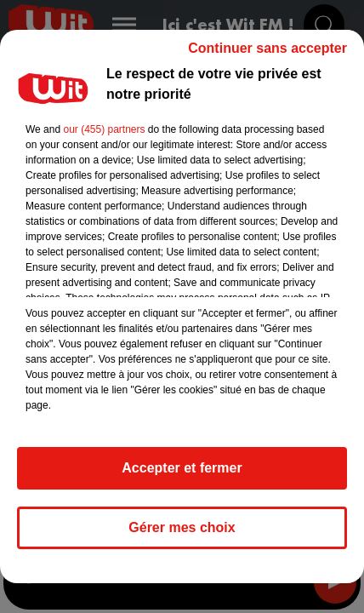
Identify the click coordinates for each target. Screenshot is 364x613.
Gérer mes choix (182, 527)
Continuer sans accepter (267, 48)
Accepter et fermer (182, 468)
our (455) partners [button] (104, 129)
